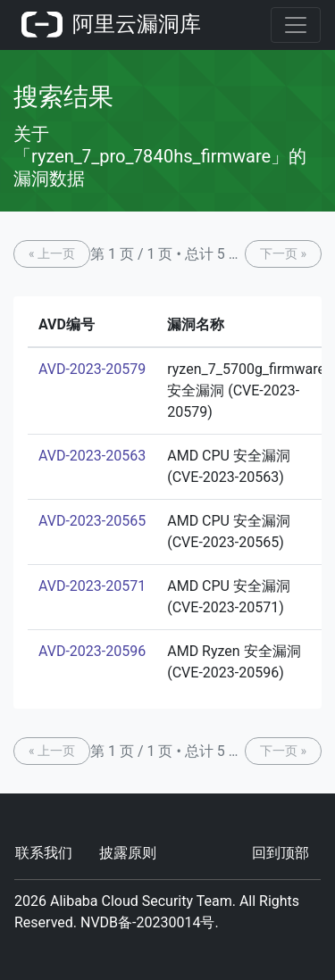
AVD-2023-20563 (92, 456)
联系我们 (44, 853)
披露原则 (128, 853)
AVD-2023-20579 (92, 369)
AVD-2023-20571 (92, 586)
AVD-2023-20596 (92, 651)
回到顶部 (281, 853)
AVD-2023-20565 (92, 521)
